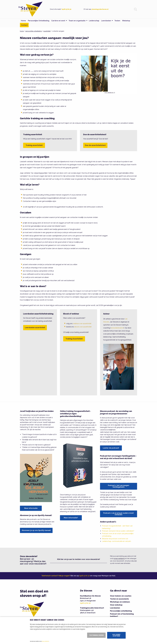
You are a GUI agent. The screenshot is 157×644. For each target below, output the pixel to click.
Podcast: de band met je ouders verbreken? (118, 531)
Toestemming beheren (96, 635)
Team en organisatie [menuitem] (77, 21)
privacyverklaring (119, 559)
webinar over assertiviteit (82, 324)
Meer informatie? (71, 518)
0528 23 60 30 (66, 9)
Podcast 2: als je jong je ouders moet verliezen (119, 514)
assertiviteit (47, 31)
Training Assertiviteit (74, 339)
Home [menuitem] (23, 21)
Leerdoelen (115, 608)
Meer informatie (31, 508)
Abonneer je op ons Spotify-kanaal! (36, 530)
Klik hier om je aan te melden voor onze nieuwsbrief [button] (79, 559)
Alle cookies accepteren (116, 635)
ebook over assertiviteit (83, 327)
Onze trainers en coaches (121, 596)
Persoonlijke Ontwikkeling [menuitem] (39, 21)
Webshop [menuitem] (126, 21)
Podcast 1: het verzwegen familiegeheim (119, 486)
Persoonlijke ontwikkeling (121, 611)
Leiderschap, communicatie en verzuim (116, 541)
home (22, 31)
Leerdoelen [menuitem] (106, 21)
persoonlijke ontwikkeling (34, 31)
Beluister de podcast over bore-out (115, 539)
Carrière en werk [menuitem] (58, 21)
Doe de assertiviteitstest (95, 145)
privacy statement (45, 641)
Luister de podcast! (111, 448)
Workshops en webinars (120, 602)
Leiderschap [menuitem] (94, 21)
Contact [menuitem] (24, 25)
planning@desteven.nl (100, 9)
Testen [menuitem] (117, 21)
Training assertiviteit (34, 145)
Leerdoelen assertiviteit (35, 328)
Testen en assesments (119, 599)
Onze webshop (116, 605)
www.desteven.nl (117, 328)
